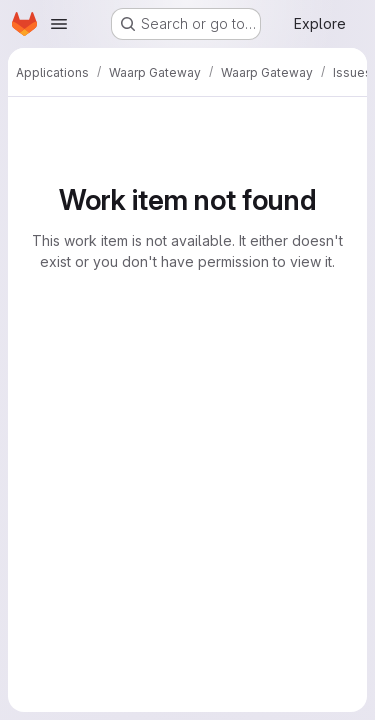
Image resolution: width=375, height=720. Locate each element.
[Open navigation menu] (59, 24)
